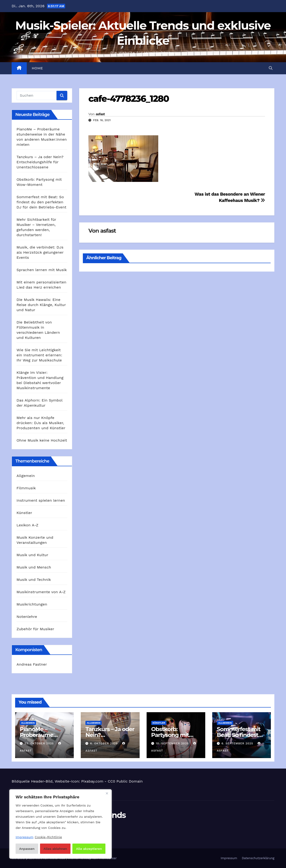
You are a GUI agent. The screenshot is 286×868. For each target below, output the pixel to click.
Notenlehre (27, 617)
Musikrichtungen (32, 604)
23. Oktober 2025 (40, 743)
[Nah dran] (107, 793)
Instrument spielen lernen (41, 500)
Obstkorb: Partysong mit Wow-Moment (171, 735)
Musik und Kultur (32, 555)
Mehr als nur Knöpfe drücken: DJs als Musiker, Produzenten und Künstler (41, 423)
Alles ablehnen (55, 849)
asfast (100, 114)
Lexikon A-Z (27, 525)
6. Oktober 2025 (104, 743)
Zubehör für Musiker (35, 629)
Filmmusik (26, 488)
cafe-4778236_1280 (129, 99)
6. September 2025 (238, 743)
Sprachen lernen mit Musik (42, 270)
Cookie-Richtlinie (48, 837)
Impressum (229, 858)
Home (37, 68)
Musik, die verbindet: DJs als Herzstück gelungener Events (40, 252)
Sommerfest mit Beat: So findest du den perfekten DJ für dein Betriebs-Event (41, 202)
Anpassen (27, 849)
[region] (61, 824)
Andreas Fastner (32, 664)
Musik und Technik (34, 580)
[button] (271, 68)
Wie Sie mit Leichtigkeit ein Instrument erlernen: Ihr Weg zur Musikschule (39, 355)
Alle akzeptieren (89, 849)
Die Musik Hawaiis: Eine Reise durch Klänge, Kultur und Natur (41, 305)
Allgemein (26, 476)
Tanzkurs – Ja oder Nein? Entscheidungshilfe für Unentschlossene (40, 162)
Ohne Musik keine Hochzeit (42, 440)
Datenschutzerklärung (258, 858)
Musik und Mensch (34, 567)
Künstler (24, 513)
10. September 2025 (173, 743)
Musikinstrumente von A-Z (41, 592)
